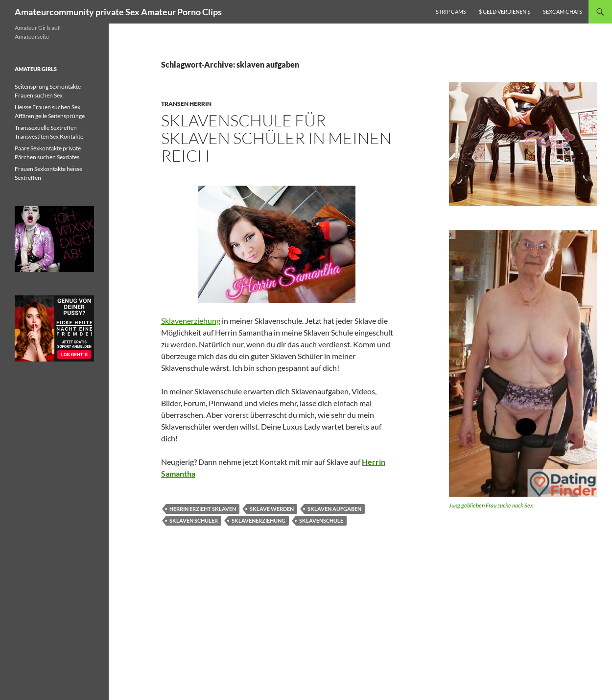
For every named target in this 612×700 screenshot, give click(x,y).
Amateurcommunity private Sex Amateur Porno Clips (118, 12)
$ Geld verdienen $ (505, 12)
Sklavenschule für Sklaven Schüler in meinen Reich (276, 138)
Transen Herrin (186, 104)
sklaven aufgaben (334, 509)
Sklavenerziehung (191, 321)
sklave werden (272, 509)
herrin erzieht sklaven (203, 509)
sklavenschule (321, 520)
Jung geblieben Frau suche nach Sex (491, 505)
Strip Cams (451, 12)
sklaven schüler (194, 520)
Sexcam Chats (563, 12)
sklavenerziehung (259, 520)
